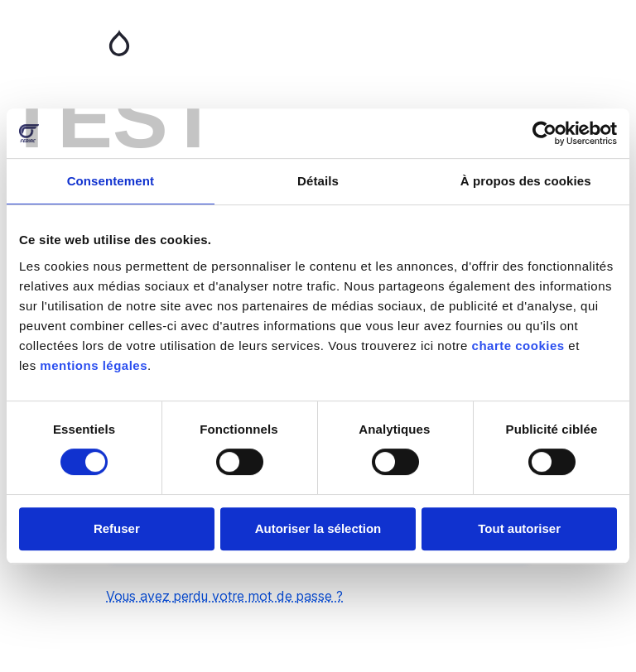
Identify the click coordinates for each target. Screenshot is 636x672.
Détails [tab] (318, 181)
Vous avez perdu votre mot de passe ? (224, 596)
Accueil (318, 43)
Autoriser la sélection (318, 528)
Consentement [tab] (111, 181)
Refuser (117, 528)
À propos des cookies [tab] (526, 181)
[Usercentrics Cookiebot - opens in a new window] (544, 133)
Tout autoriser (519, 528)
